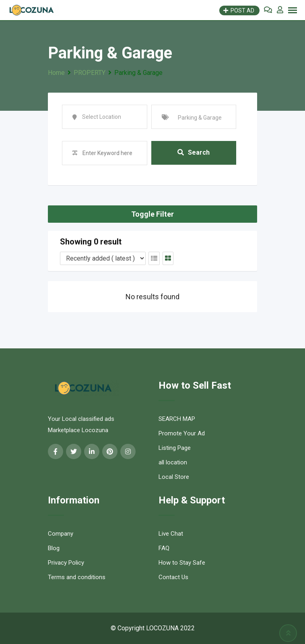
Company (61, 534)
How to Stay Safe (182, 563)
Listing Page (175, 448)
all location (173, 462)
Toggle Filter (152, 214)
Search (194, 153)
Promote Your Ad (182, 433)
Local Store (174, 477)
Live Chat (171, 534)
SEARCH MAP (177, 419)
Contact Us (173, 577)
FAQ (164, 548)
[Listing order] (103, 258)
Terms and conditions (77, 577)
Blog (54, 548)
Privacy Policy (66, 563)
